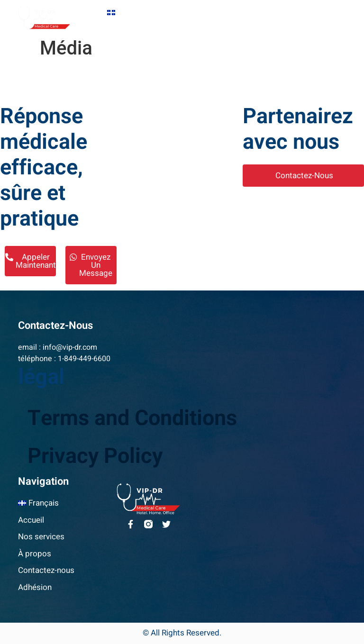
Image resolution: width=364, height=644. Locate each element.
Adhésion (245, 25)
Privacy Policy (95, 456)
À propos (125, 25)
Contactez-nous (185, 25)
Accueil (176, 13)
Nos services (226, 13)
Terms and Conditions (132, 418)
